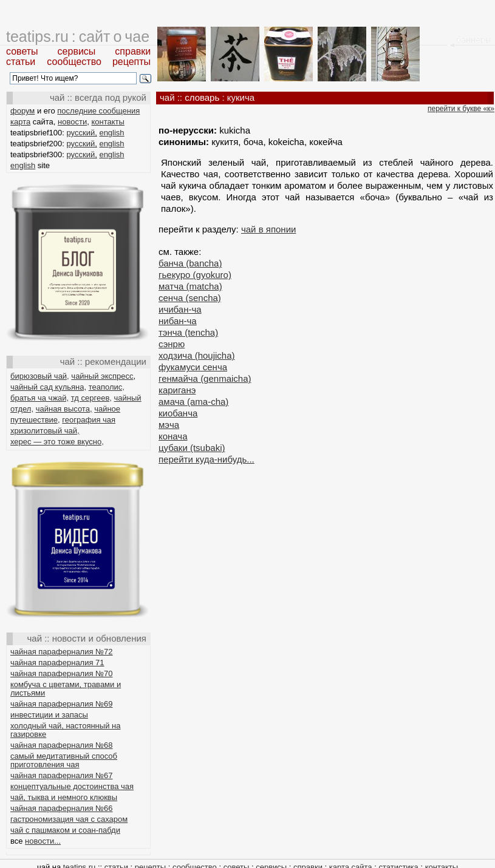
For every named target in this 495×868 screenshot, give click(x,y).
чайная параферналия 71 (57, 663)
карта (20, 122)
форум (22, 111)
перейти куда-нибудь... (207, 459)
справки (133, 51)
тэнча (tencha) (188, 332)
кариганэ (177, 390)
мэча (169, 425)
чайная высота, (64, 409)
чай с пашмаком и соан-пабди (65, 830)
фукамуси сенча (193, 367)
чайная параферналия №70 (62, 673)
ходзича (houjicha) (197, 355)
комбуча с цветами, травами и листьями (66, 689)
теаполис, (107, 387)
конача (173, 436)
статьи (21, 62)
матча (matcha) (190, 286)
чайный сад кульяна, (48, 387)
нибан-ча (178, 321)
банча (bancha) (190, 263)
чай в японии (268, 229)
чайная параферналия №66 (62, 808)
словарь (202, 97)
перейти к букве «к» (461, 109)
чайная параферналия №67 (62, 775)
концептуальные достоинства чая (72, 786)
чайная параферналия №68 (62, 745)
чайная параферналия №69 (62, 704)
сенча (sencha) (190, 298)
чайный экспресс (102, 376)
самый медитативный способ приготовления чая (64, 760)
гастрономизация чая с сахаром (69, 819)
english (111, 133)
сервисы (77, 51)
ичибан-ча (180, 309)
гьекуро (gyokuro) (195, 275)
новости (72, 122)
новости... (43, 841)
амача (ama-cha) (193, 402)
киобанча (178, 413)
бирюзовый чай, (40, 376)
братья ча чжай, (39, 398)
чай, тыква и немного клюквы (64, 797)
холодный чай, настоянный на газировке (65, 730)
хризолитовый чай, (45, 431)
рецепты (131, 62)
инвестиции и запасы (49, 715)
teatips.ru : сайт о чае (78, 36)
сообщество (74, 62)
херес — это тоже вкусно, (57, 442)
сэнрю (172, 344)
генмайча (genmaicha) (205, 378)
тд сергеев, (91, 398)
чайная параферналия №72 (62, 652)
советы (22, 51)
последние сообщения (98, 111)
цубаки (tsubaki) (192, 448)
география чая (89, 420)
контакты (108, 122)
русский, (82, 133)
